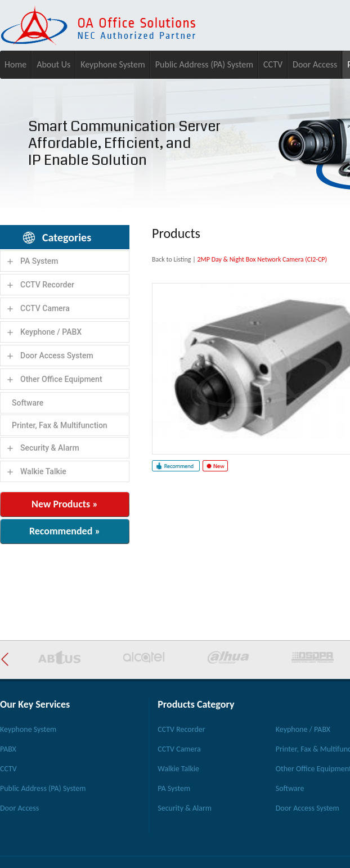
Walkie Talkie (43, 471)
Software (28, 403)
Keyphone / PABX (51, 332)
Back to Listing (171, 259)
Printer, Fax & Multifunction (60, 425)
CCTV (273, 64)
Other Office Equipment (61, 379)
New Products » (65, 504)
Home (15, 64)
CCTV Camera (45, 308)
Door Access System (57, 356)
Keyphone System (113, 64)
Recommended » (65, 531)
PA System (39, 261)
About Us (53, 64)
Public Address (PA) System (204, 64)
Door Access (315, 64)
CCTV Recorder (47, 285)
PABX (8, 749)
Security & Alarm (50, 448)
